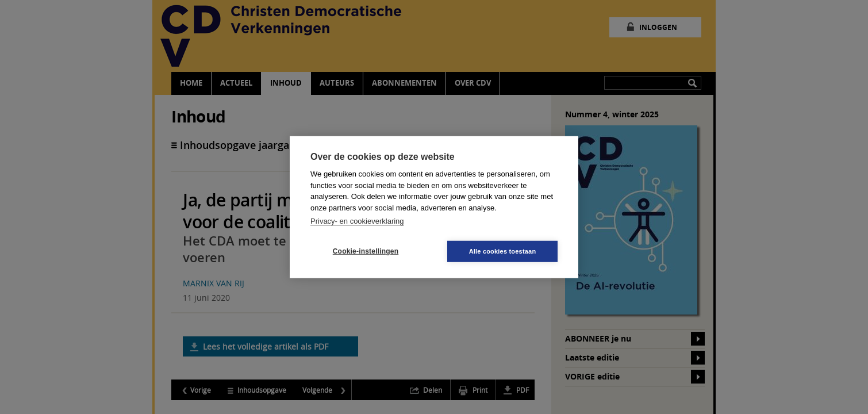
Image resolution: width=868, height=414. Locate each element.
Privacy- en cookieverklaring (357, 221)
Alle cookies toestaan (503, 251)
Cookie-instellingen (366, 251)
